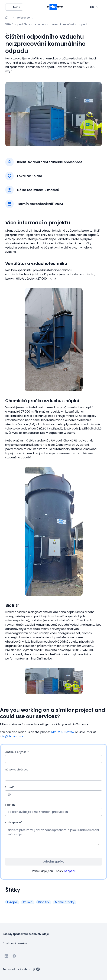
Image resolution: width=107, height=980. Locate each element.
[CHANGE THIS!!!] (94, 7)
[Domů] (7, 18)
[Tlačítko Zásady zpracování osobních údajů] (26, 934)
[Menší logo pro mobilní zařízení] (55, 9)
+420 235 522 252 (62, 732)
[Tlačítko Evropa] (12, 902)
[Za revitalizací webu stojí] (21, 969)
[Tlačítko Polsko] (28, 902)
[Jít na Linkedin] (6, 956)
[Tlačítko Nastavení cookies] (15, 943)
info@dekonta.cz (12, 736)
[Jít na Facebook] (14, 956)
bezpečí (69, 871)
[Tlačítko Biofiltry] (44, 902)
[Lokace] (23, 18)
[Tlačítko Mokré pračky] (65, 902)
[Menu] (14, 7)
